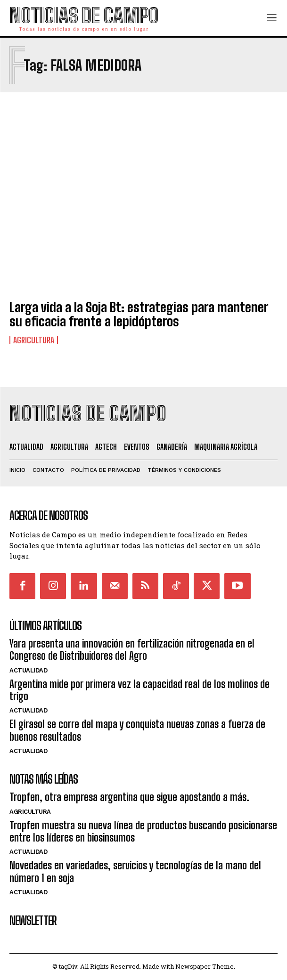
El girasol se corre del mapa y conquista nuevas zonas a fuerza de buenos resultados (137, 730)
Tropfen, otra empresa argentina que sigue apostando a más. (129, 797)
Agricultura (34, 340)
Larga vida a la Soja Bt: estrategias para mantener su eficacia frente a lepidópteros (139, 314)
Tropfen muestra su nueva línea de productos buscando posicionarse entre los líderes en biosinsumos (143, 831)
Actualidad (28, 670)
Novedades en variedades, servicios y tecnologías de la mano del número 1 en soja (135, 871)
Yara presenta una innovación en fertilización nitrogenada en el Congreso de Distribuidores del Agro (132, 650)
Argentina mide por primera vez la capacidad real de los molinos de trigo (139, 690)
